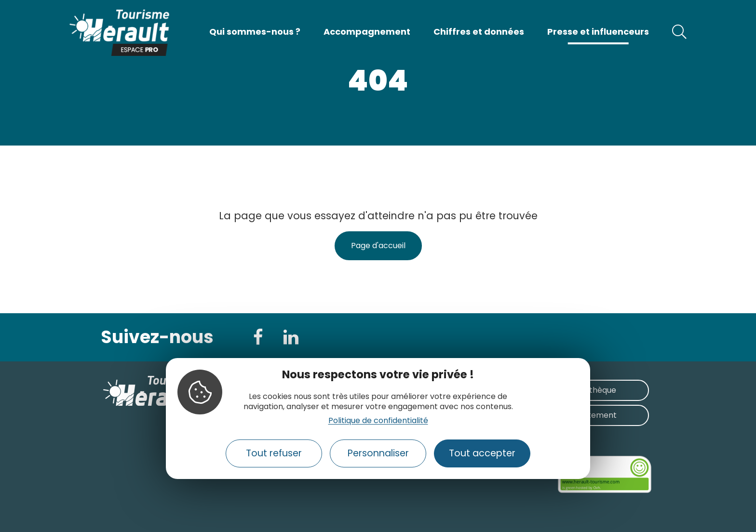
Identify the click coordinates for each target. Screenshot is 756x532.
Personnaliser (378, 453)
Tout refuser (274, 453)
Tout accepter (482, 453)
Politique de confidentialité (378, 420)
